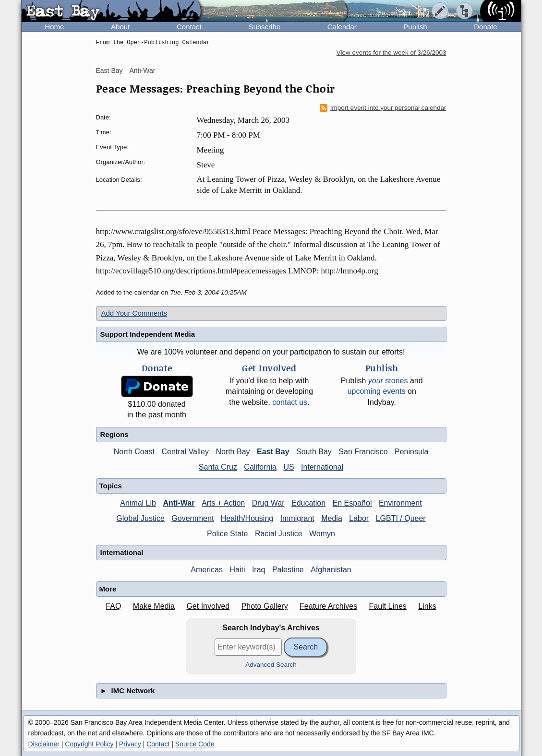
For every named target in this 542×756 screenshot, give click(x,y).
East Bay (109, 71)
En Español (352, 503)
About (120, 27)
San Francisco (363, 452)
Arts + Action (223, 503)
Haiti (237, 570)
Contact (189, 27)
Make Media (154, 606)
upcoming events (377, 391)
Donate (485, 27)
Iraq (259, 570)
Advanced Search (271, 665)
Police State (227, 534)
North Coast (134, 452)
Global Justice (140, 518)
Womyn (322, 534)
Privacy (130, 744)
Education (308, 503)
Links (427, 606)
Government (193, 518)
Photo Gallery (265, 606)
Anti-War (142, 71)
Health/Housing (247, 518)
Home (54, 27)
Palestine (288, 570)
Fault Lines (388, 606)
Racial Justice (279, 534)
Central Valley (185, 452)
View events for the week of (391, 53)
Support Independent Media (148, 334)
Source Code (195, 744)
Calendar (342, 27)
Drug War (268, 503)
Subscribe (264, 27)
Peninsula (411, 452)
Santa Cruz (218, 467)
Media (332, 518)
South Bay (314, 452)
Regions (114, 434)
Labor (359, 518)
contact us (290, 402)
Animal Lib (138, 503)
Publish (415, 27)
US (289, 467)
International (322, 467)
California (260, 467)
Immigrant (297, 518)
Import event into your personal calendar (383, 108)
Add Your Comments (134, 313)
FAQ (113, 606)
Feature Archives (328, 606)
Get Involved (208, 606)
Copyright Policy (89, 744)
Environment (400, 503)
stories (388, 381)
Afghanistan (331, 570)
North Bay (233, 452)
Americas (207, 570)
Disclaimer (44, 744)
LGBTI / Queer (401, 518)
